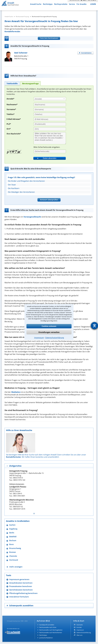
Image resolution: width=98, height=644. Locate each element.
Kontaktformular (12, 31)
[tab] (12, 83)
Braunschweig (15, 548)
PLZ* (9, 124)
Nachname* (12, 104)
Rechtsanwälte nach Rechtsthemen (51, 633)
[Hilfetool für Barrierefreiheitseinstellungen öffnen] (94, 326)
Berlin (12, 533)
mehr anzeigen (16, 567)
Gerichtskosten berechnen (21, 590)
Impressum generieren (19, 579)
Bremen (13, 552)
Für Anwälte (81, 4)
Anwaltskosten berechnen (21, 583)
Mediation (16, 392)
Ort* (9, 129)
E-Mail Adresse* (14, 119)
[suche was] (19, 11)
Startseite (80, 625)
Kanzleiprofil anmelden (47, 625)
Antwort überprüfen (49, 200)
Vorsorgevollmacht (32, 217)
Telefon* (11, 114)
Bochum (13, 541)
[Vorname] (50, 109)
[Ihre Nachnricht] (50, 138)
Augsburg (13, 529)
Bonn (11, 544)
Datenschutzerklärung (55, 338)
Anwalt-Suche (36, 4)
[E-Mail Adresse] (50, 119)
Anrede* (10, 99)
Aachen (12, 525)
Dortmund (14, 560)
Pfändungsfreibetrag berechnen (23, 593)
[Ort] (50, 129)
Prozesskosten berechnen (21, 586)
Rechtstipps (48, 4)
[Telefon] (50, 114)
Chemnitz (13, 556)
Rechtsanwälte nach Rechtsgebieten (51, 630)
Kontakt (79, 627)
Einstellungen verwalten (49, 332)
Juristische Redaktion (46, 638)
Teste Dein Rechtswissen (49, 38)
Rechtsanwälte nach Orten (48, 627)
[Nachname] (50, 105)
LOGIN (93, 4)
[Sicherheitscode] (50, 151)
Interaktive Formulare (19, 597)
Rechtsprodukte (61, 4)
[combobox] (50, 99)
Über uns (79, 635)
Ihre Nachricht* (14, 134)
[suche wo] (54, 11)
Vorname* (11, 109)
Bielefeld (13, 537)
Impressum (39, 338)
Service (72, 4)
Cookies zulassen (49, 326)
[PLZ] (50, 124)
